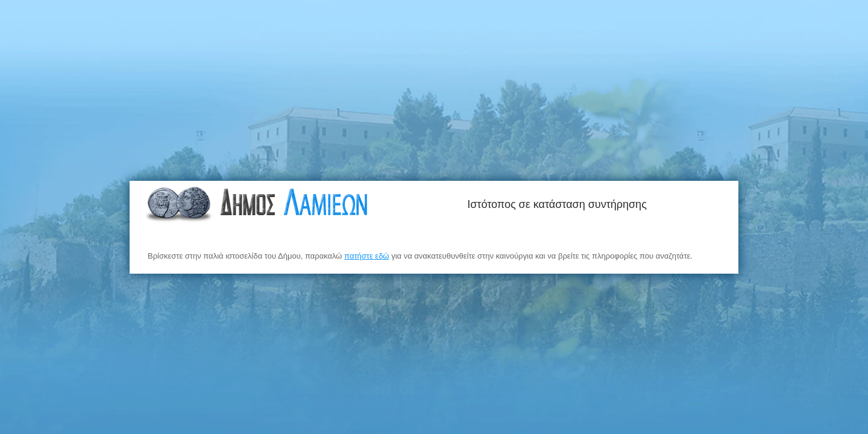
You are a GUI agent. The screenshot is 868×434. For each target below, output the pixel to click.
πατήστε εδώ (366, 256)
